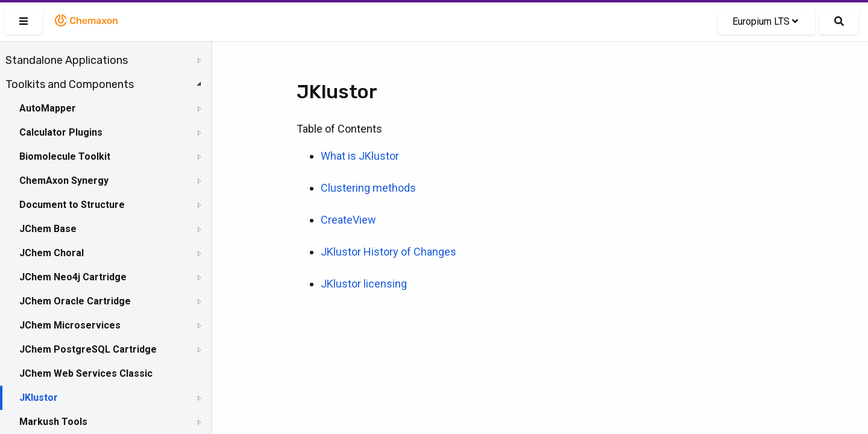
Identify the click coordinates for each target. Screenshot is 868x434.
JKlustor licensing (364, 284)
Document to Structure (72, 205)
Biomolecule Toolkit (65, 156)
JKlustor (39, 398)
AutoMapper (48, 108)
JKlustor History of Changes (388, 252)
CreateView (348, 220)
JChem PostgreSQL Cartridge (88, 349)
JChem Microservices (70, 325)
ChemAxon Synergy (64, 181)
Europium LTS (765, 21)
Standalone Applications (67, 60)
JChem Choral (52, 253)
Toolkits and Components (70, 84)
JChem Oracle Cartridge (75, 301)
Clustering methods (368, 188)
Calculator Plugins (61, 132)
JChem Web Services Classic (86, 373)
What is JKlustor (360, 156)
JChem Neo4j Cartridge (73, 277)
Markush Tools (53, 422)
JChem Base (48, 229)
